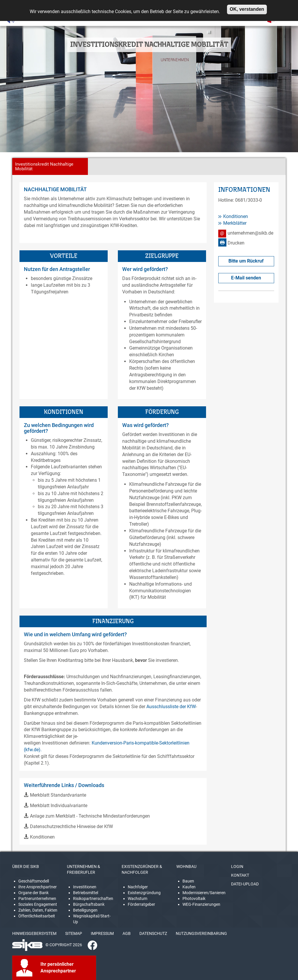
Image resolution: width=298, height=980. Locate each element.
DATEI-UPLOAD (245, 884)
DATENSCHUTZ (153, 933)
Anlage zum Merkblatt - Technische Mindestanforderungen (90, 816)
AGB (127, 933)
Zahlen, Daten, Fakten (38, 910)
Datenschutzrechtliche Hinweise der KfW (71, 826)
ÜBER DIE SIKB (26, 866)
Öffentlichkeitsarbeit (37, 916)
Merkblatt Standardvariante (58, 795)
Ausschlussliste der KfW (171, 707)
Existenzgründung (144, 893)
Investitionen (85, 887)
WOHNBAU (186, 866)
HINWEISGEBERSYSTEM (34, 933)
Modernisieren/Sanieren (204, 893)
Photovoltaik (194, 899)
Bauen (188, 881)
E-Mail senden (246, 278)
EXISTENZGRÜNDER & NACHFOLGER (142, 869)
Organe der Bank (33, 893)
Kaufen (189, 887)
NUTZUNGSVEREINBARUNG (201, 933)
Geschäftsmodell (34, 881)
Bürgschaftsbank (89, 904)
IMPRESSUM (102, 933)
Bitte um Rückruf (246, 261)
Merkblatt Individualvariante (59, 806)
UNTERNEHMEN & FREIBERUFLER (84, 869)
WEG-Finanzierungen (201, 904)
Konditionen (42, 837)
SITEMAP (74, 933)
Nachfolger (138, 887)
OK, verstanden (247, 7)
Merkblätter (235, 223)
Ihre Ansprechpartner (38, 887)
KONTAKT (240, 875)
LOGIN (237, 866)
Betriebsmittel (86, 893)
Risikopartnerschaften (93, 899)
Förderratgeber (141, 904)
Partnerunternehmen (37, 899)
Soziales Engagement (38, 904)
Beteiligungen (85, 910)
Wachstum (138, 899)
